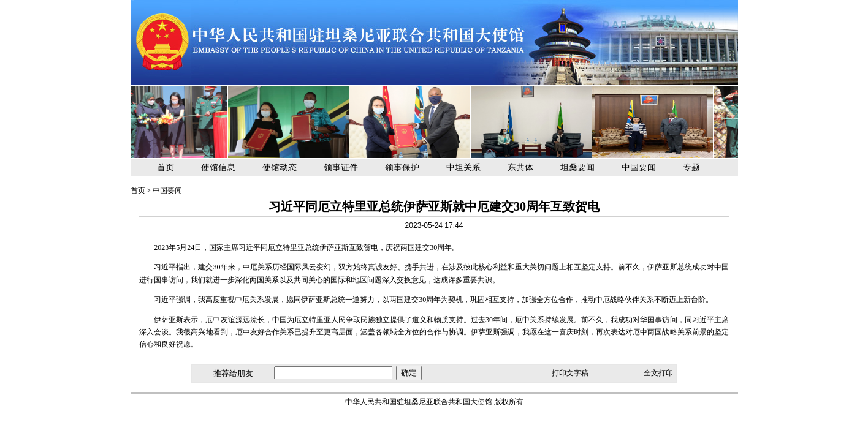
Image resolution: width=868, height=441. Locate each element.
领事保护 (402, 168)
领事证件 (341, 168)
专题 (691, 168)
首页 (166, 168)
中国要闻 (639, 168)
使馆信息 (218, 168)
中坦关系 (463, 168)
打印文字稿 (570, 373)
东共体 (520, 168)
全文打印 (658, 373)
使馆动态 (280, 168)
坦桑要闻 (577, 168)
